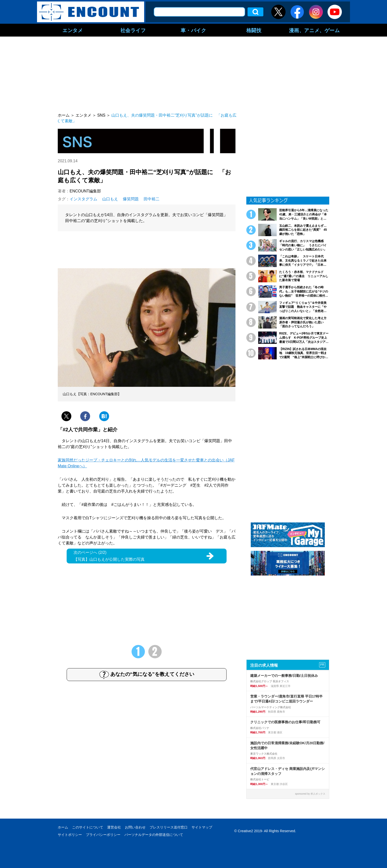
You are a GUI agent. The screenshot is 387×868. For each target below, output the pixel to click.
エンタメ (73, 30)
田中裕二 (152, 199)
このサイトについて (88, 827)
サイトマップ (202, 827)
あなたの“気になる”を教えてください (147, 675)
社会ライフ (133, 30)
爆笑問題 (131, 199)
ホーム (63, 827)
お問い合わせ (135, 827)
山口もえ (110, 199)
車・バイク (193, 30)
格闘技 (254, 30)
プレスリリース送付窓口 (169, 827)
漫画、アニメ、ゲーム (314, 30)
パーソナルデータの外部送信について (154, 835)
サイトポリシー (70, 835)
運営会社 (114, 827)
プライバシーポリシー (103, 835)
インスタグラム (83, 199)
